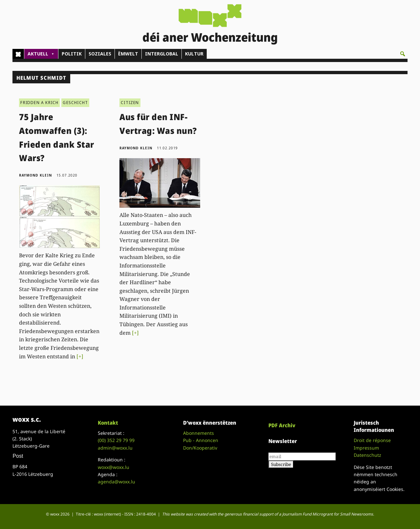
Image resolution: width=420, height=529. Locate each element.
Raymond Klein (35, 175)
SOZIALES (100, 54)
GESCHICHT (75, 103)
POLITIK (72, 54)
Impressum (366, 448)
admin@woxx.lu (115, 448)
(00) (116, 440)
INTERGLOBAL (162, 54)
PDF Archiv (282, 425)
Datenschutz (367, 455)
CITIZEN (130, 103)
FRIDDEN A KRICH (39, 103)
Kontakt (108, 423)
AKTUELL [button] (41, 54)
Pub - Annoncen (201, 440)
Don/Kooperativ (200, 448)
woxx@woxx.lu (114, 467)
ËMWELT (128, 54)
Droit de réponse (372, 440)
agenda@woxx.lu (116, 482)
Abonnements (199, 433)
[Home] (18, 54)
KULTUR (194, 54)
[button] (403, 54)
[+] (80, 356)
